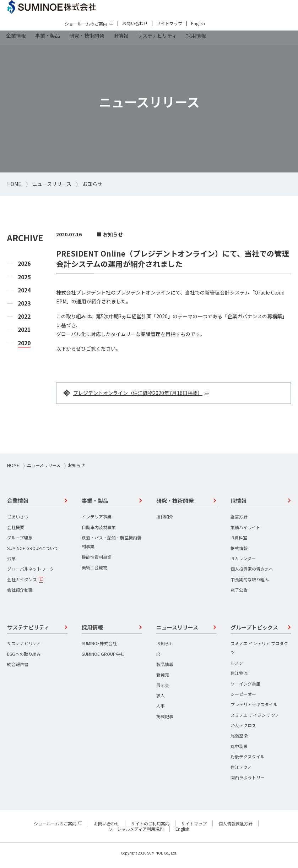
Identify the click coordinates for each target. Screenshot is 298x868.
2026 (24, 263)
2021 (24, 329)
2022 (24, 316)
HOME (14, 184)
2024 (24, 290)
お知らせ (92, 184)
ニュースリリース (52, 184)
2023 (24, 303)
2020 (24, 343)
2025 (24, 277)
